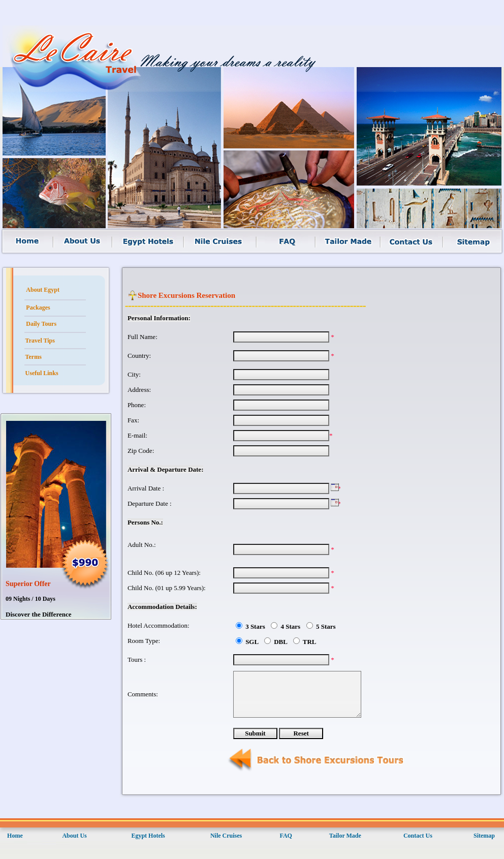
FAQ (286, 836)
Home (15, 836)
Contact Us (418, 836)
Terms (34, 357)
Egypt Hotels (148, 836)
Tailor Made (345, 836)
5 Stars (325, 626)
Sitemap (484, 836)
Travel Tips (40, 341)
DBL (281, 642)
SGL (253, 642)
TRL (310, 642)
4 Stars (291, 626)
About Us (74, 836)
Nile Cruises (226, 836)
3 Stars (256, 626)
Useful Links (42, 373)
